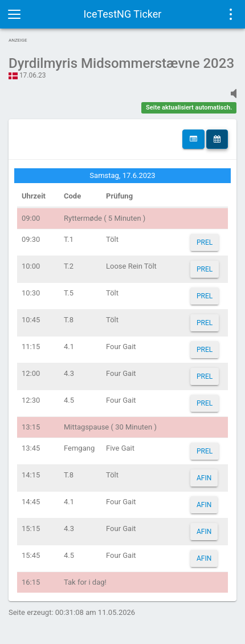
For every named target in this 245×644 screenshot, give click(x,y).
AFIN (204, 478)
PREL (205, 242)
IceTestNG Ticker (123, 14)
